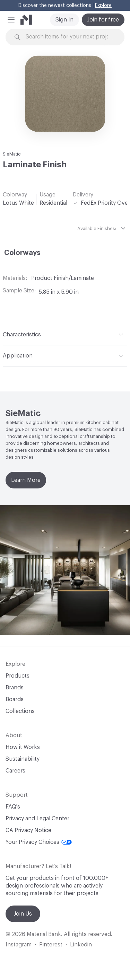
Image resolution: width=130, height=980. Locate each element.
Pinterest (51, 945)
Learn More (26, 480)
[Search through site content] (69, 37)
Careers (15, 771)
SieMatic (12, 154)
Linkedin (81, 945)
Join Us (23, 914)
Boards (15, 699)
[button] (11, 20)
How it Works (23, 747)
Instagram (19, 945)
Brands (15, 688)
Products (18, 676)
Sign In (64, 20)
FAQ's (13, 807)
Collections (20, 711)
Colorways (22, 253)
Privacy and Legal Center (37, 819)
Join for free (103, 20)
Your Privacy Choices (39, 842)
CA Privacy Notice (28, 830)
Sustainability (23, 759)
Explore (103, 6)
